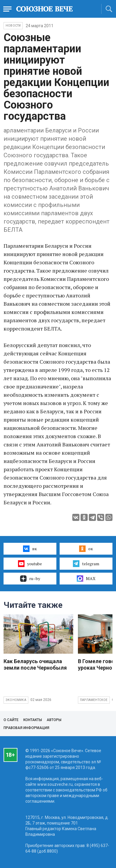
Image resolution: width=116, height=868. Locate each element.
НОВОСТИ (13, 26)
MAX (86, 579)
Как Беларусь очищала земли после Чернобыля (35, 664)
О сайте (11, 720)
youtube (30, 563)
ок (86, 549)
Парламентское (94, 700)
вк (30, 549)
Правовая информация (26, 728)
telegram (86, 563)
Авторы (54, 720)
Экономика (16, 700)
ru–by (30, 579)
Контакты (33, 720)
